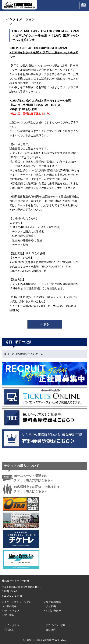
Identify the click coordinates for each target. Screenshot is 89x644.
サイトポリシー (13, 625)
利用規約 (9, 630)
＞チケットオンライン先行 (17, 602)
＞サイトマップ (11, 611)
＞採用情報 (8, 615)
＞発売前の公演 (52, 602)
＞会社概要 (50, 606)
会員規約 (51, 630)
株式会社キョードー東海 (15, 581)
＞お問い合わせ (52, 611)
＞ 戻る (44, 324)
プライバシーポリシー (58, 625)
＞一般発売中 (9, 606)
